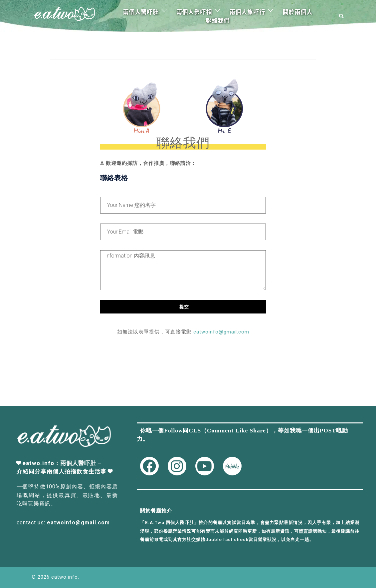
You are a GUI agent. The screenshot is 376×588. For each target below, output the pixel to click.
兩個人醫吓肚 (141, 11)
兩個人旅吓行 (247, 11)
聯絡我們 (218, 20)
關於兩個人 (297, 11)
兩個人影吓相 (194, 11)
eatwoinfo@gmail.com (221, 332)
